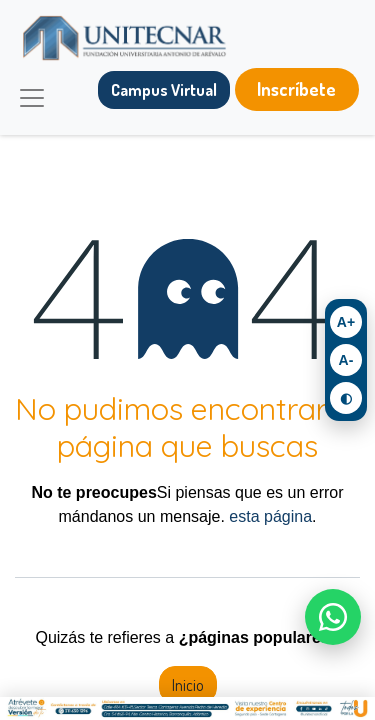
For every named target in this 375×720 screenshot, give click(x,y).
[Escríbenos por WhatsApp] (333, 617)
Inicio (188, 685)
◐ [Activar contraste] (346, 398)
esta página (270, 516)
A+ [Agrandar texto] (346, 322)
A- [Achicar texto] (346, 360)
